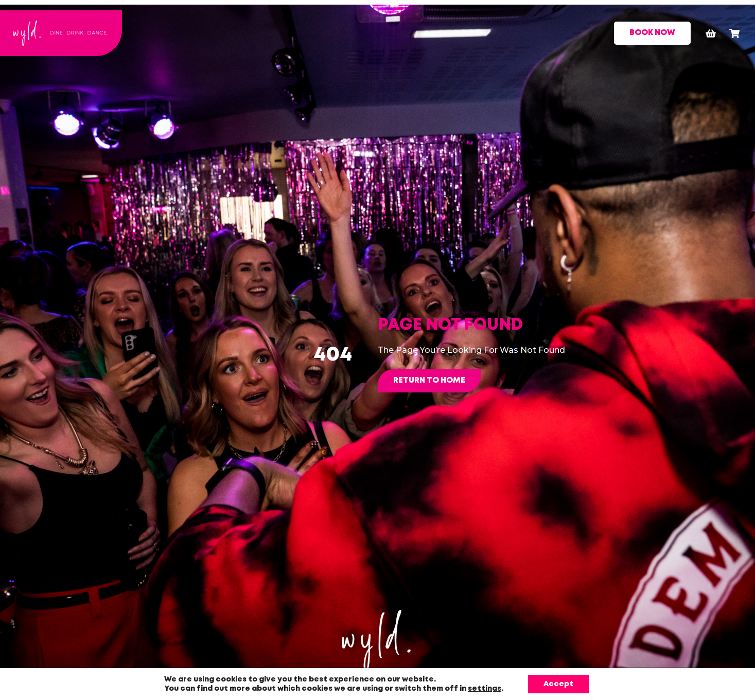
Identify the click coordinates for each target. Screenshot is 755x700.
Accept (558, 684)
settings (485, 689)
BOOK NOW (652, 33)
